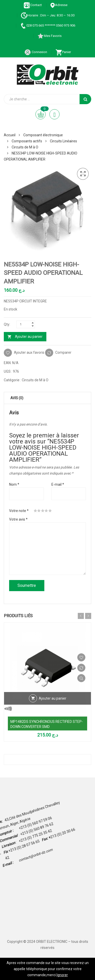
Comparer (63, 352)
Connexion (36, 52)
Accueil (10, 135)
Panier (63, 52)
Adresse (59, 5)
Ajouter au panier (29, 337)
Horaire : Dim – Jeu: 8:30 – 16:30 (48, 15)
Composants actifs (27, 141)
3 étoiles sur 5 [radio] (43, 511)
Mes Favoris (49, 36)
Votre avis (18, 519)
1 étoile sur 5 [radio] (35, 511)
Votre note (19, 511)
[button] (83, 174)
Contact (33, 5)
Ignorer (62, 975)
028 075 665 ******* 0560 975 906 (48, 25)
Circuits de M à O (25, 147)
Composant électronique (43, 135)
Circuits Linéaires (63, 141)
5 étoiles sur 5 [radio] (50, 511)
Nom (14, 484)
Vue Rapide (81, 678)
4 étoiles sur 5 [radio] (46, 511)
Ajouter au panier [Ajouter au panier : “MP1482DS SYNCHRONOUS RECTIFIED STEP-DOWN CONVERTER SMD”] (53, 698)
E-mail (58, 484)
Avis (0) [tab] (17, 398)
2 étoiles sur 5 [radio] (39, 511)
